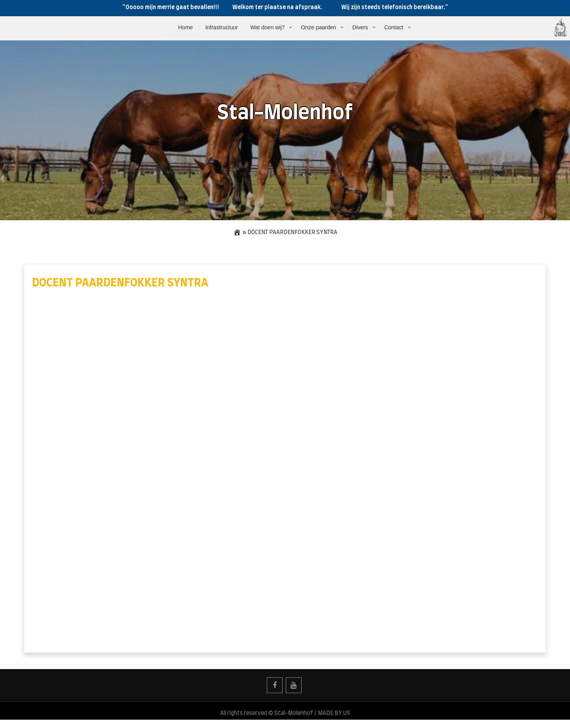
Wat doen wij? (267, 27)
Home (185, 27)
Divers (360, 27)
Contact (394, 27)
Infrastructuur (221, 27)
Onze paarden (318, 27)
